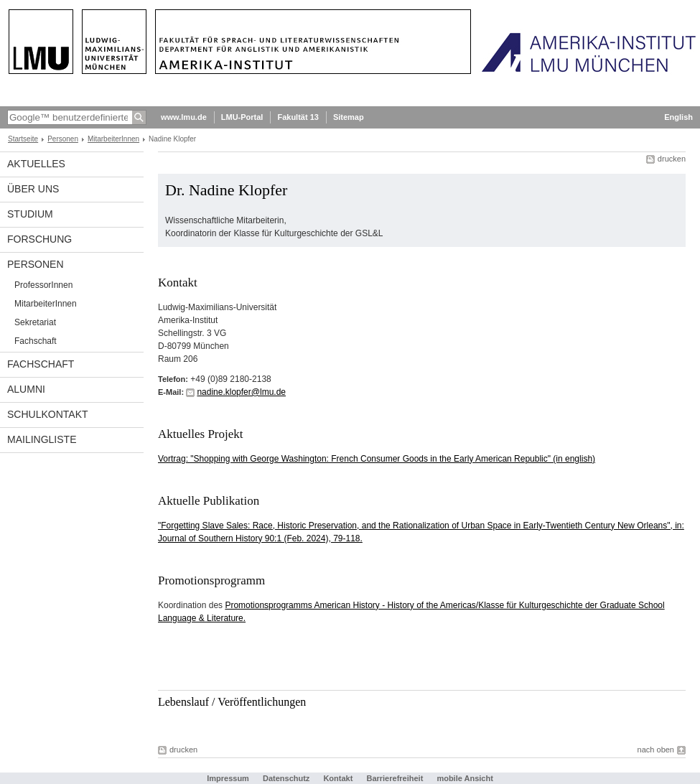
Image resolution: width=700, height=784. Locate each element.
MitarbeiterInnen (113, 139)
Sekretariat (35, 322)
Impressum (228, 778)
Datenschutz (286, 778)
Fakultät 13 (298, 117)
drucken (672, 159)
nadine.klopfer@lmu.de (241, 392)
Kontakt (338, 778)
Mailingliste (42, 439)
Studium (30, 214)
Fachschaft (36, 341)
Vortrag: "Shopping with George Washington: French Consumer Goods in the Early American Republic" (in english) (377, 459)
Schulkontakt (48, 414)
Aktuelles (36, 164)
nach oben (656, 750)
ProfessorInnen (43, 285)
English (678, 117)
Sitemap (349, 117)
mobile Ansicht (465, 778)
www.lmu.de (184, 117)
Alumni (26, 389)
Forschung (39, 239)
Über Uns (33, 189)
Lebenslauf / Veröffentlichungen (232, 702)
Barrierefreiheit (396, 778)
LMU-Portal (242, 117)
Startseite (23, 139)
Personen (63, 139)
